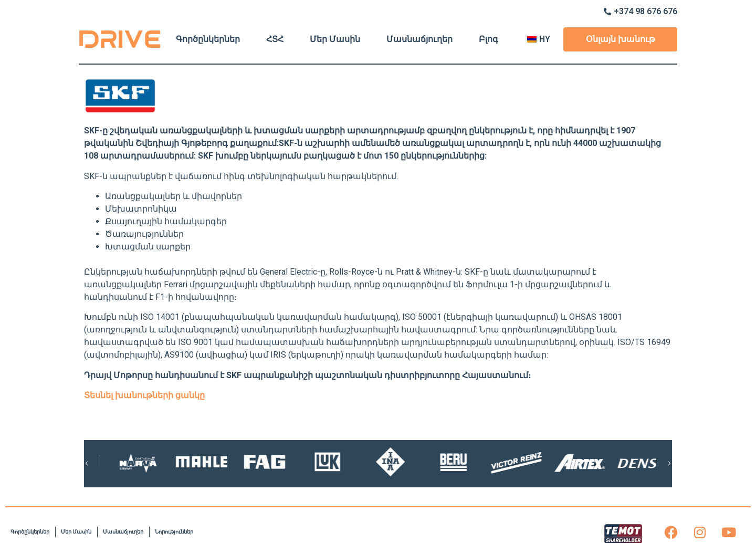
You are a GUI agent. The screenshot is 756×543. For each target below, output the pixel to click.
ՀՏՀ (275, 39)
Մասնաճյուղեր (419, 39)
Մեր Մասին (335, 39)
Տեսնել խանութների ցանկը (144, 395)
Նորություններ (174, 532)
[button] (87, 464)
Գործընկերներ (208, 39)
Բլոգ (489, 39)
